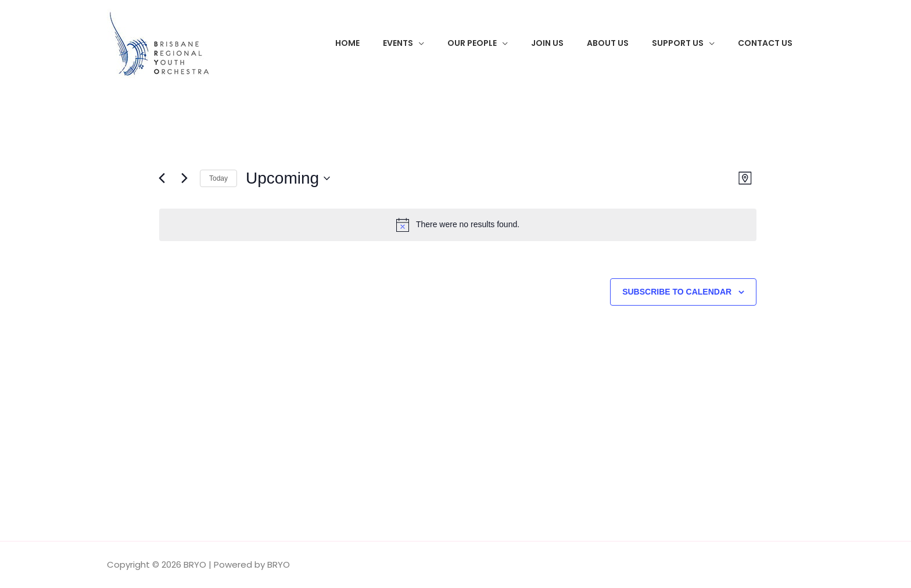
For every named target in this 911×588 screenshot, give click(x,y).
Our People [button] (472, 43)
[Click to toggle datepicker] (288, 178)
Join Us (547, 43)
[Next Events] (184, 178)
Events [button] (398, 43)
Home (347, 43)
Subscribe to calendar (677, 292)
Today (218, 178)
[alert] (458, 225)
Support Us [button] (678, 43)
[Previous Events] (162, 178)
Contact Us (765, 43)
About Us (608, 43)
